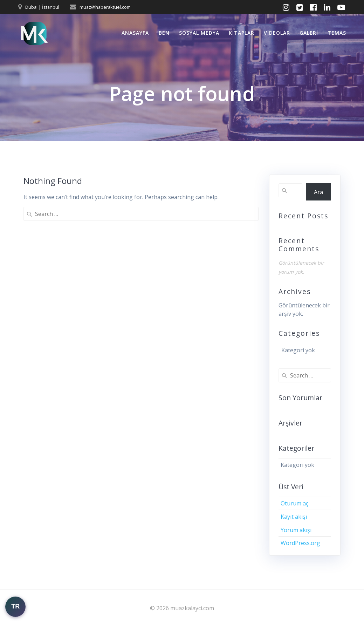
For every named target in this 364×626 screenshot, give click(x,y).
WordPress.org (300, 543)
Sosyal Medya (199, 33)
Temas (337, 33)
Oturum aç (294, 503)
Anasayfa (135, 33)
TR (15, 606)
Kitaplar (242, 33)
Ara (318, 192)
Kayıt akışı (294, 517)
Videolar (277, 33)
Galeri (309, 33)
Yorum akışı (296, 530)
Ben (164, 33)
